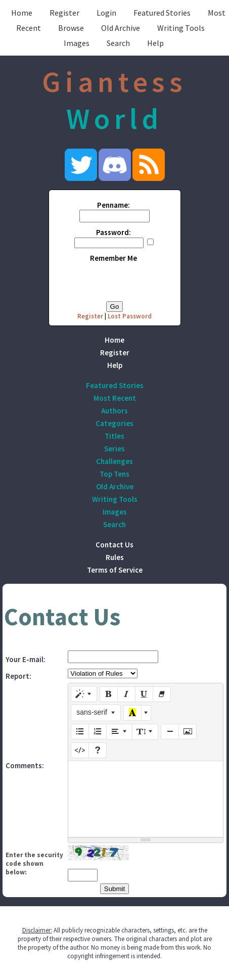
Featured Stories (162, 13)
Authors (114, 411)
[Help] (98, 751)
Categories (114, 423)
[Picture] (188, 732)
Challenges (114, 461)
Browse (71, 28)
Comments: (25, 765)
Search (118, 43)
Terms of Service (115, 570)
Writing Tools (181, 28)
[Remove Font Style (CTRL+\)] (162, 694)
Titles (114, 436)
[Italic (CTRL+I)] (126, 694)
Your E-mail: (26, 659)
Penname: (113, 205)
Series (114, 449)
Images (77, 43)
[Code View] (80, 751)
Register (64, 13)
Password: (113, 232)
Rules (115, 557)
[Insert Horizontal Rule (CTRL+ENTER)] (170, 732)
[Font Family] (96, 713)
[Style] (84, 694)
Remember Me (113, 258)
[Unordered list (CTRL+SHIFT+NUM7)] (80, 732)
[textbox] (146, 799)
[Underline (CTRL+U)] (144, 694)
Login (106, 13)
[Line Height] (145, 732)
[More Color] (146, 713)
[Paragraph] (119, 732)
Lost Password (130, 316)
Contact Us (114, 545)
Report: (18, 676)
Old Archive (121, 28)
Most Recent (115, 398)
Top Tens (114, 474)
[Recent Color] (132, 713)
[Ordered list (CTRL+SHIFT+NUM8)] (98, 732)
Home (22, 13)
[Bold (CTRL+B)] (109, 694)
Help (155, 43)
